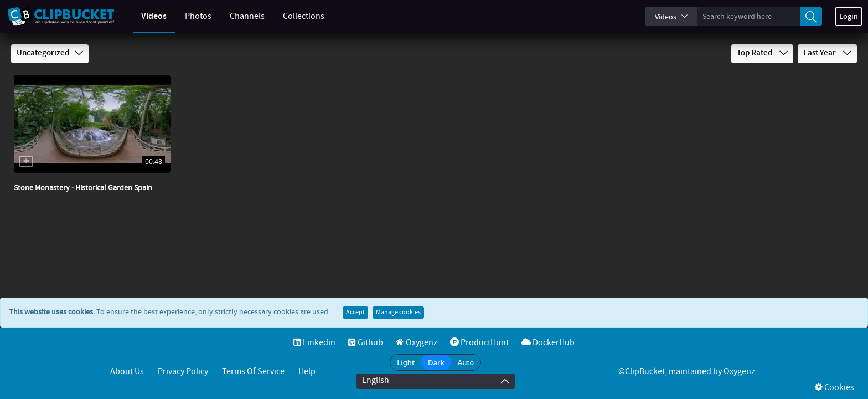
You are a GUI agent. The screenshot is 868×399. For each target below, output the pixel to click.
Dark (436, 362)
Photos (187, 16)
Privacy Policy (183, 372)
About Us (127, 372)
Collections (293, 16)
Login (849, 17)
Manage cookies (398, 313)
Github (366, 343)
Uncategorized (50, 53)
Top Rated (762, 53)
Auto (466, 362)
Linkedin (314, 343)
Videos (143, 16)
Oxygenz (417, 343)
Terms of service (253, 372)
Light (406, 362)
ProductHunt (479, 343)
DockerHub (548, 343)
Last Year (827, 53)
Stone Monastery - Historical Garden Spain (83, 188)
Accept (355, 313)
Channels (236, 16)
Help (307, 372)
